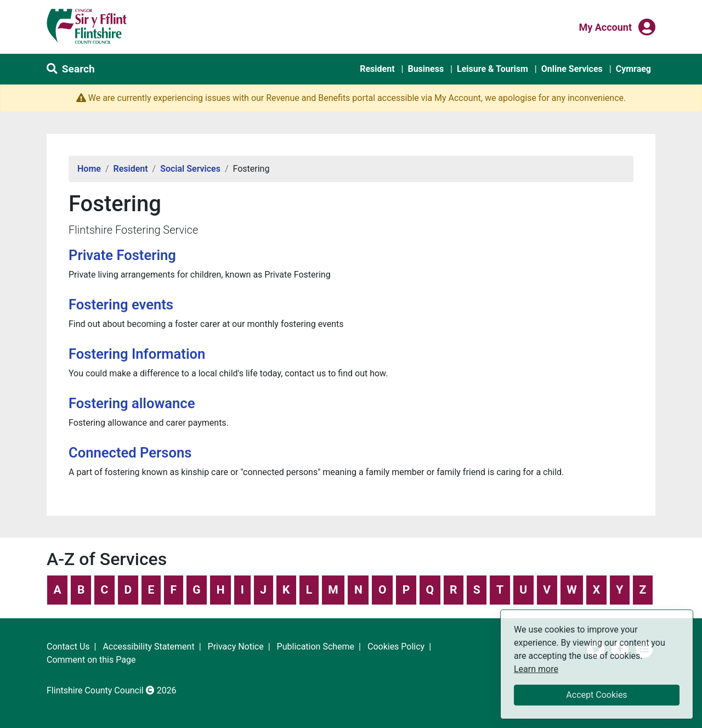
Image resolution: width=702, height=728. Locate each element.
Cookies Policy (396, 647)
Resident (377, 69)
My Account (605, 26)
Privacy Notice (236, 647)
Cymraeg (633, 69)
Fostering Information (137, 354)
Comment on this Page (91, 660)
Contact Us (68, 647)
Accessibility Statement (148, 647)
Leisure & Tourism (492, 69)
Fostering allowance (132, 403)
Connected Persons (130, 453)
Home (89, 169)
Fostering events (121, 304)
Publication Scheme (316, 647)
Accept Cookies (596, 695)
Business (426, 69)
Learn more (536, 668)
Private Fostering (122, 255)
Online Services (572, 69)
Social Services (190, 169)
